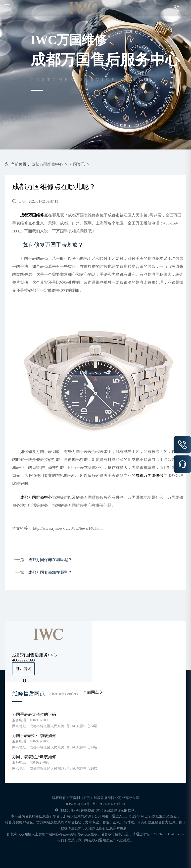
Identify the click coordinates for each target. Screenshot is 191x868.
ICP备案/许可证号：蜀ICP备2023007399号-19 (96, 804)
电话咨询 (23, 671)
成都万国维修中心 (47, 164)
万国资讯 (77, 164)
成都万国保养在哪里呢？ (50, 560)
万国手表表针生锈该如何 (34, 736)
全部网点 (93, 692)
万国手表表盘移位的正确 (34, 714)
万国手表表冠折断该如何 (34, 757)
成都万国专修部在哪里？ (50, 572)
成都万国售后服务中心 (35, 655)
